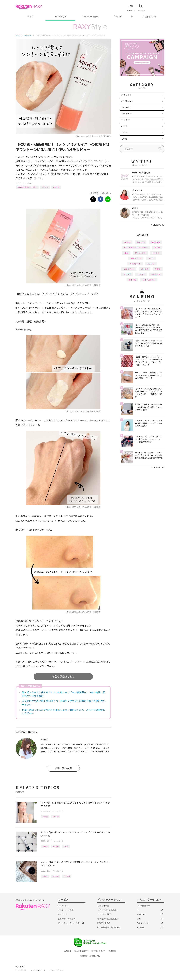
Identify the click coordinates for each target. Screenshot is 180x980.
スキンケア (126, 95)
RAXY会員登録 (143, 906)
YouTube (141, 927)
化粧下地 (56, 187)
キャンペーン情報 (90, 17)
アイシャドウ (140, 253)
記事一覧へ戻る (63, 768)
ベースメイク (28, 183)
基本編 (157, 248)
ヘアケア (125, 120)
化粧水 (158, 269)
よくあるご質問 (149, 17)
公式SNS (119, 17)
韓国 (126, 253)
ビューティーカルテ (67, 919)
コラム (124, 132)
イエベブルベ (129, 269)
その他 (124, 139)
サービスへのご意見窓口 (108, 919)
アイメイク (126, 107)
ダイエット (156, 274)
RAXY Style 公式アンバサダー (27, 187)
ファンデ (56, 817)
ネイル (124, 126)
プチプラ (45, 187)
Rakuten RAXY (29, 7)
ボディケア (126, 114)
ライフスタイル (149, 280)
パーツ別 (67, 876)
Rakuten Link (142, 923)
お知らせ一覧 (103, 906)
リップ (66, 846)
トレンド (156, 253)
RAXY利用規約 (104, 923)
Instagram (141, 914)
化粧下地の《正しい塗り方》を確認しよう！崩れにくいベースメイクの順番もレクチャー (63, 711)
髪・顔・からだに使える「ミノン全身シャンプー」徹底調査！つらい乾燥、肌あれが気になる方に (64, 694)
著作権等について (99, 951)
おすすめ (56, 846)
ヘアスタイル (135, 264)
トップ (31, 17)
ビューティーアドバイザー (70, 923)
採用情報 (112, 951)
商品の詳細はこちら (63, 676)
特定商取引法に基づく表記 (109, 927)
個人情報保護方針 (81, 951)
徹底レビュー (136, 258)
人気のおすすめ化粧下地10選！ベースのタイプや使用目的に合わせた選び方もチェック (64, 703)
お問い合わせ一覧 (38, 970)
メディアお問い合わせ (107, 910)
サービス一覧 (21, 970)
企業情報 (68, 951)
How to (45, 817)
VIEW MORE (158, 225)
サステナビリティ (57, 970)
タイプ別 (132, 280)
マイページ (63, 914)
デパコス (127, 274)
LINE (139, 919)
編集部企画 (155, 242)
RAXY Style (60, 17)
